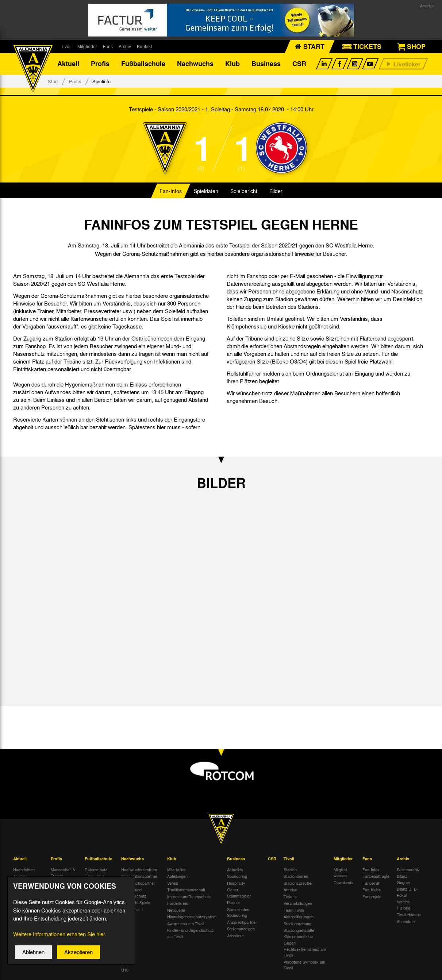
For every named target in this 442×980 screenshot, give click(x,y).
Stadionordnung (297, 923)
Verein (173, 883)
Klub (232, 64)
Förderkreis (178, 903)
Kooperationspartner (139, 876)
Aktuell (68, 64)
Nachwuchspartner (138, 883)
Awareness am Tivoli (186, 923)
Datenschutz (96, 869)
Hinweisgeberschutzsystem (192, 917)
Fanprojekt (372, 896)
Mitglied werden (340, 873)
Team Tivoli (294, 910)
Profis (100, 64)
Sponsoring (237, 876)
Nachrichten (24, 869)
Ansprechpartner (242, 922)
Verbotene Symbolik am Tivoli (304, 965)
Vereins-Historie (404, 905)
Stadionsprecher (298, 883)
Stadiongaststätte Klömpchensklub (299, 933)
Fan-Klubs (372, 890)
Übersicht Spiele (136, 903)
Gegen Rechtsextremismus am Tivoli (305, 949)
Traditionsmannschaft (186, 890)
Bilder (276, 191)
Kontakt (144, 46)
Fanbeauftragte (376, 876)
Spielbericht (244, 191)
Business (266, 64)
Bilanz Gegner (403, 879)
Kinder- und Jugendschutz (134, 893)
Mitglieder (87, 46)
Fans (108, 46)
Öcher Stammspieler (239, 893)
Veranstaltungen (298, 903)
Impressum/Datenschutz (189, 896)
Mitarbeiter (176, 869)
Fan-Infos (171, 191)
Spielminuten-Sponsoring (239, 912)
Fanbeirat (371, 883)
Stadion (290, 869)
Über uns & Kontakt (95, 879)
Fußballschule (143, 64)
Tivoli (66, 46)
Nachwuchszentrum (139, 869)
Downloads (343, 882)
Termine (20, 876)
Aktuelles (235, 869)
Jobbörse (235, 935)
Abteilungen (177, 876)
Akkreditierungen (299, 917)
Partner (234, 903)
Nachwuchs (195, 64)
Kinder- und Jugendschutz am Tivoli (191, 933)
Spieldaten (206, 191)
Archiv (125, 46)
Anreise (290, 890)
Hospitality (236, 883)
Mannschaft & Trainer (63, 873)
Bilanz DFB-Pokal (407, 892)
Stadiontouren (296, 876)
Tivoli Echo (23, 883)
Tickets (290, 896)
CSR (299, 64)
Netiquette (176, 910)
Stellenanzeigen (241, 929)
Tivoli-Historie (409, 915)
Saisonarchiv (408, 869)
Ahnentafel (406, 921)
